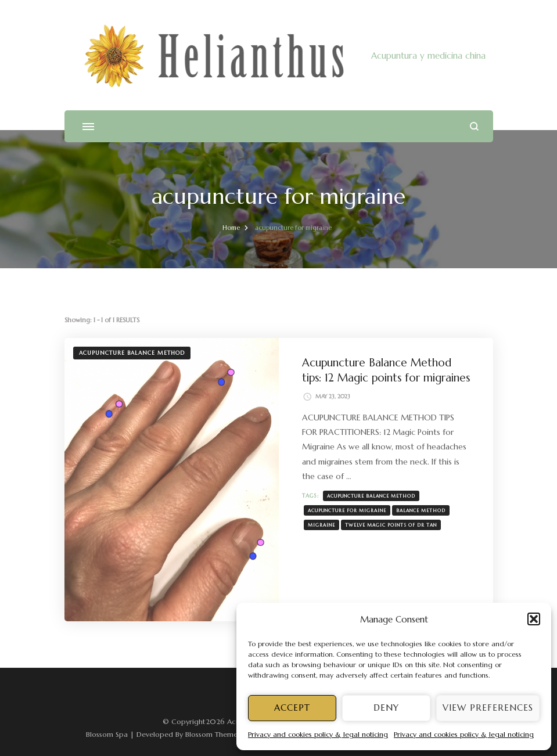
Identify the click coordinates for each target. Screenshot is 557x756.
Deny (386, 708)
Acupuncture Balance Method (132, 353)
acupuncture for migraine (347, 510)
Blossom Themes (213, 734)
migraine (321, 525)
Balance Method (421, 510)
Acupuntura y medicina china (428, 55)
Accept (292, 708)
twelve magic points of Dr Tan (391, 525)
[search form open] (474, 126)
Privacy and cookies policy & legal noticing (318, 734)
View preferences (488, 708)
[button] (534, 619)
